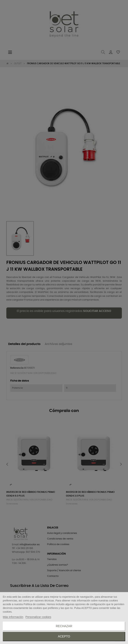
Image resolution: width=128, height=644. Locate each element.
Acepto (64, 636)
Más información (13, 617)
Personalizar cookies (38, 617)
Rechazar (64, 626)
